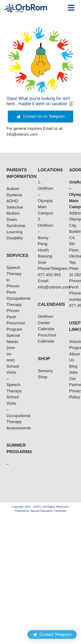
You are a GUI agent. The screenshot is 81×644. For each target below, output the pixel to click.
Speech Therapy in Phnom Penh (9, 280)
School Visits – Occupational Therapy (9, 409)
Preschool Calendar (40, 338)
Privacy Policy (72, 394)
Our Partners (72, 382)
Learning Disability (9, 235)
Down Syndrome (9, 223)
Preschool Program (9, 326)
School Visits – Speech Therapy (9, 379)
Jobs (72, 372)
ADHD (9, 201)
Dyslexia (9, 195)
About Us (72, 357)
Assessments (9, 428)
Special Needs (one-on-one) (9, 348)
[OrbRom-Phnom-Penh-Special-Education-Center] (26, 5)
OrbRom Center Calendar (40, 323)
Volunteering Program (72, 345)
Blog (72, 366)
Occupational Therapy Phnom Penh (9, 308)
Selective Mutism (9, 210)
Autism (9, 189)
